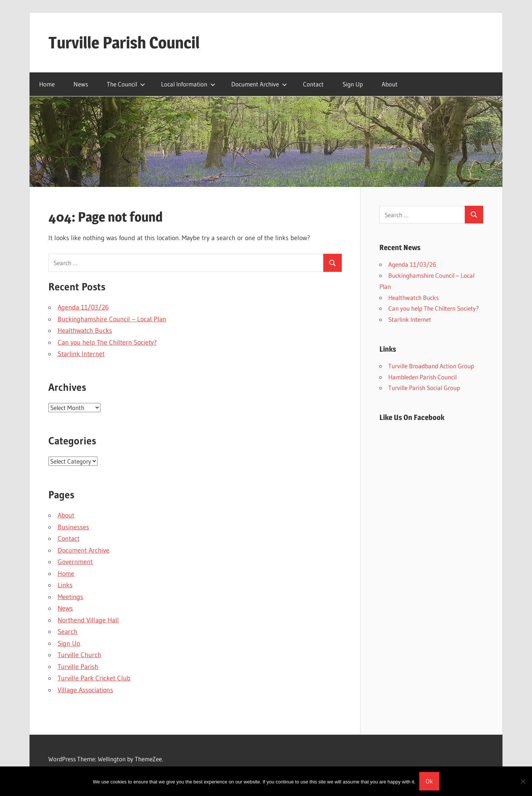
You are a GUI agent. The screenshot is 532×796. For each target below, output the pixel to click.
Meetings (70, 597)
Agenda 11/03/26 (83, 307)
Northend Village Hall (88, 620)
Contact (313, 84)
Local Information (188, 84)
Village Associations (85, 690)
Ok (429, 781)
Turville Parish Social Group (424, 388)
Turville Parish (78, 667)
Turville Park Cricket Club (94, 678)
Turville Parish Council (124, 42)
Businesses (73, 527)
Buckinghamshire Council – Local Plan (112, 319)
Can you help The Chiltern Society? (107, 342)
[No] (523, 781)
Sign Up (353, 84)
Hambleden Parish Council (422, 377)
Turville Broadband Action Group (431, 366)
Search (67, 632)
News (81, 84)
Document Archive (259, 84)
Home (47, 84)
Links (65, 585)
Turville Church (79, 655)
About (390, 84)
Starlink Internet (81, 354)
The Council (126, 84)
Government (75, 562)
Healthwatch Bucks (85, 331)
